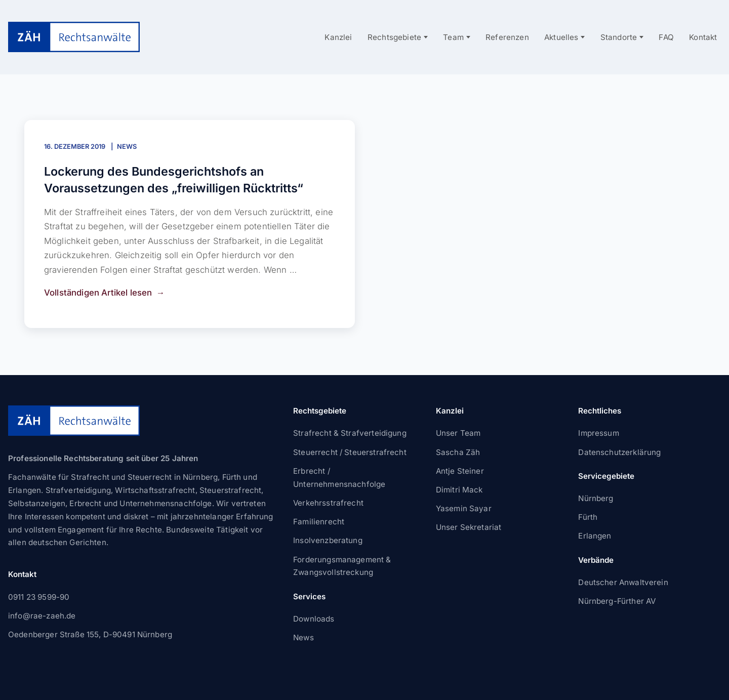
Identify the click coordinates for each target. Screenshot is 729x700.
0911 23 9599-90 (39, 597)
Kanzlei (338, 37)
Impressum (598, 433)
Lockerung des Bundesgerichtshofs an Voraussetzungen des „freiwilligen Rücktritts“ (174, 180)
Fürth (588, 517)
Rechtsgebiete (394, 37)
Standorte (619, 37)
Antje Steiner (460, 471)
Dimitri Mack (459, 490)
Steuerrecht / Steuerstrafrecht (350, 452)
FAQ (666, 37)
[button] (22, 678)
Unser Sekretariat (469, 527)
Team (453, 37)
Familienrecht (319, 522)
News (127, 147)
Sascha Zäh (458, 452)
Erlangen (595, 536)
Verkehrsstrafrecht (328, 503)
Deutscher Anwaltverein (623, 582)
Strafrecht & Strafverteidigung (350, 433)
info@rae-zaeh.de (42, 616)
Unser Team (458, 433)
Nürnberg (596, 498)
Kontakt (703, 37)
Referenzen (507, 37)
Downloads (314, 619)
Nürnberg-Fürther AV (617, 601)
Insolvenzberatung (328, 540)
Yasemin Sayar (464, 508)
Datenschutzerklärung (619, 452)
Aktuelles (561, 37)
